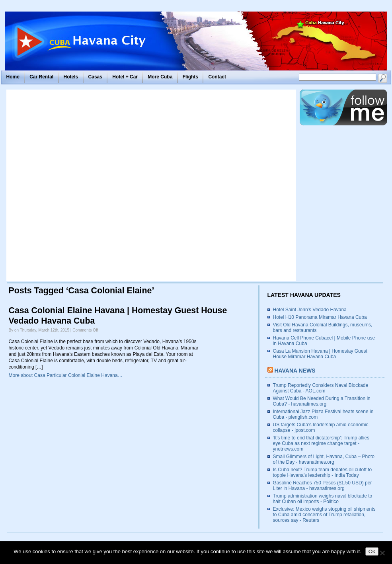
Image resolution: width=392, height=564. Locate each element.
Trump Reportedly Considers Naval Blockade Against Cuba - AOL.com (321, 388)
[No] (382, 553)
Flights (190, 77)
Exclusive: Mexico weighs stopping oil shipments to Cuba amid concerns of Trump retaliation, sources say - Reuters (324, 515)
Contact (217, 77)
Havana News (295, 371)
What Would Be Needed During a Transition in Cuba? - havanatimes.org (322, 401)
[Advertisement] (97, 185)
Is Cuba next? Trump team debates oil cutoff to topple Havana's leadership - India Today (323, 472)
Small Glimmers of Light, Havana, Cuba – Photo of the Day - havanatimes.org (324, 459)
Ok (372, 551)
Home (13, 77)
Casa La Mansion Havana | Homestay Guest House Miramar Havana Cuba (320, 354)
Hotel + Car (125, 77)
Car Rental (41, 77)
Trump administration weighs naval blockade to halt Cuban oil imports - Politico (323, 499)
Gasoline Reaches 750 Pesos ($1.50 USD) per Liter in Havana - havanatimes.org (323, 486)
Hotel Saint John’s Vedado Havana (310, 310)
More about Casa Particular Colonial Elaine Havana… (66, 375)
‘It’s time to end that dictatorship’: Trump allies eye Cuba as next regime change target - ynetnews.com (321, 443)
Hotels (71, 77)
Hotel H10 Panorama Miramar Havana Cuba (320, 317)
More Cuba (160, 77)
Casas (95, 77)
